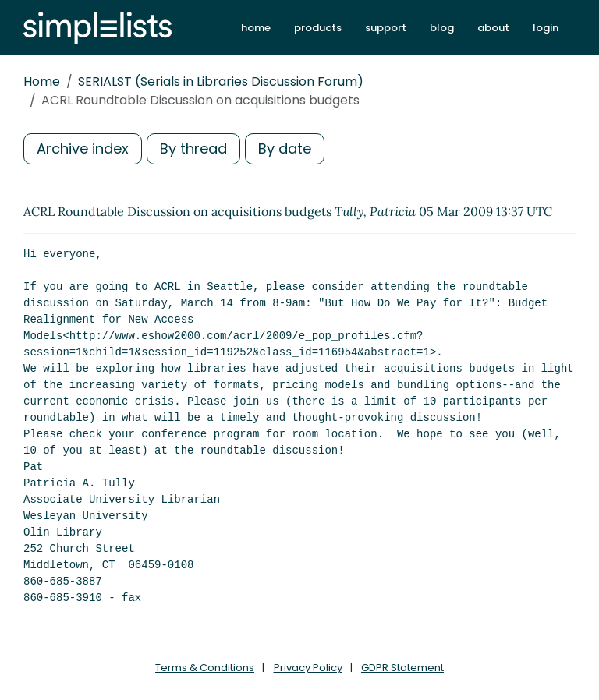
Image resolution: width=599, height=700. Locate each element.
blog (442, 28)
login (546, 28)
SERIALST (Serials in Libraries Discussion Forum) (221, 81)
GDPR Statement (402, 668)
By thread (193, 148)
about (493, 28)
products (318, 28)
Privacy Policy (308, 668)
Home (42, 81)
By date (285, 148)
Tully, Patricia (375, 211)
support (386, 28)
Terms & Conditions (205, 668)
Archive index (83, 148)
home (256, 28)
